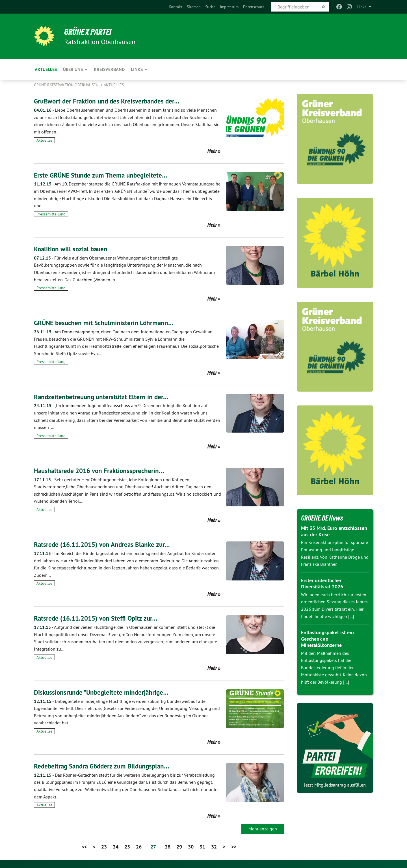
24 (116, 846)
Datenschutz (254, 7)
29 (179, 846)
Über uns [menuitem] (73, 69)
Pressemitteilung (51, 214)
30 (191, 846)
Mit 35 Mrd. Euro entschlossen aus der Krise (334, 531)
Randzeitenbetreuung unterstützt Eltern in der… (103, 397)
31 (202, 846)
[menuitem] (176, 7)
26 (139, 846)
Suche (210, 7)
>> (234, 846)
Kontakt (176, 7)
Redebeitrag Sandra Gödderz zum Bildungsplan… (104, 766)
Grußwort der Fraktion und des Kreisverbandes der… (109, 101)
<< (84, 846)
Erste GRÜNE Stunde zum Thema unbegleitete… (103, 175)
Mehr (212, 151)
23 (104, 846)
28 (168, 846)
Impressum (229, 7)
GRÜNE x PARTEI (90, 32)
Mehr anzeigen (263, 828)
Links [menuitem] (362, 7)
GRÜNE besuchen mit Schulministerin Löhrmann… (105, 323)
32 (214, 846)
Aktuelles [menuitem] (46, 69)
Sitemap (194, 7)
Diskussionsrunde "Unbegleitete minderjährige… (103, 692)
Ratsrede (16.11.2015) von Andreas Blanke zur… (104, 544)
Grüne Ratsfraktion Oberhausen (67, 85)
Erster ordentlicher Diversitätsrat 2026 (322, 584)
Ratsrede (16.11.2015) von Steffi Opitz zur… (98, 618)
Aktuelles (114, 85)
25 (127, 846)
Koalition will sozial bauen (72, 249)
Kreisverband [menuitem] (109, 69)
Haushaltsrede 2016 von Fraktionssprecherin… (101, 470)
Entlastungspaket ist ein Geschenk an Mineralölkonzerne (327, 639)
